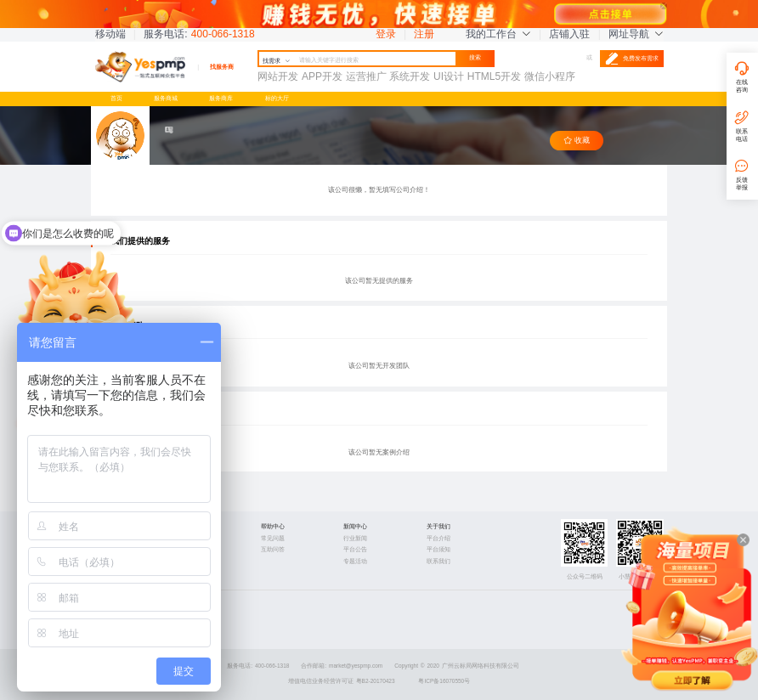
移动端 (110, 34)
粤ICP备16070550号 (444, 681)
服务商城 (166, 98)
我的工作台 (498, 34)
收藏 (577, 141)
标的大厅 (277, 98)
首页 (116, 98)
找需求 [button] (277, 61)
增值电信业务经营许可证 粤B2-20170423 (342, 681)
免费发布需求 (632, 59)
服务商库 (221, 98)
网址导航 (636, 34)
